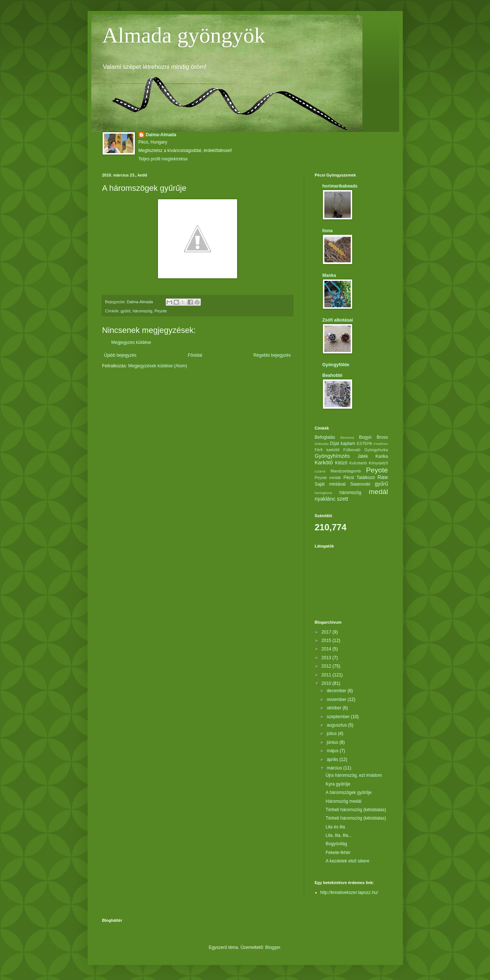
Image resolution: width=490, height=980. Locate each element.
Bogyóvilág (336, 844)
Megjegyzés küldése (131, 342)
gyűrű (126, 311)
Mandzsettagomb (346, 471)
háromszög (142, 311)
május (333, 751)
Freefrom (381, 444)
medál (378, 492)
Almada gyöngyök (184, 35)
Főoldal (195, 355)
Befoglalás (325, 437)
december (337, 691)
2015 (327, 641)
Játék (363, 456)
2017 (327, 632)
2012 (327, 666)
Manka (329, 275)
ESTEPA (365, 443)
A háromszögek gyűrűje (348, 792)
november (337, 699)
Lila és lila (335, 827)
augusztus (337, 725)
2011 (327, 675)
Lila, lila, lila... (338, 835)
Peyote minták (328, 478)
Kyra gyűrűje (338, 784)
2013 (327, 658)
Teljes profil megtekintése (163, 159)
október (334, 708)
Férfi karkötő (327, 450)
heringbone (324, 493)
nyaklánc (325, 499)
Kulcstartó (358, 463)
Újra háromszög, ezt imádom (353, 775)
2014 (327, 649)
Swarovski (360, 484)
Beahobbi (333, 375)
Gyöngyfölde (336, 365)
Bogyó (365, 437)
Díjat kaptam (342, 443)
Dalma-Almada (161, 135)
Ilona (328, 231)
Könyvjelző (378, 463)
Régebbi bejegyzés (272, 355)
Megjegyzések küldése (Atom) (158, 366)
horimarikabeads (340, 186)
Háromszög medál (343, 801)
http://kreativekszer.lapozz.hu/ (349, 892)
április (333, 760)
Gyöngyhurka (376, 450)
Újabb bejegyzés (120, 355)
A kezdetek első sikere (347, 861)
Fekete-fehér (338, 853)
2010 (327, 683)
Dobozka (322, 444)
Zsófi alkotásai (338, 320)
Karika (382, 456)
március (335, 768)
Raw (383, 477)
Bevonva (347, 437)
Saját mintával (330, 484)
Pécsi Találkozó (359, 478)
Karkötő (324, 463)
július (332, 734)
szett (342, 499)
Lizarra (320, 471)
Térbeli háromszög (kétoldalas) (356, 810)
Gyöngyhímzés (332, 456)
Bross (382, 437)
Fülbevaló (352, 450)
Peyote (161, 311)
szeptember (339, 717)
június (333, 742)
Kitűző (341, 463)
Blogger (273, 947)
